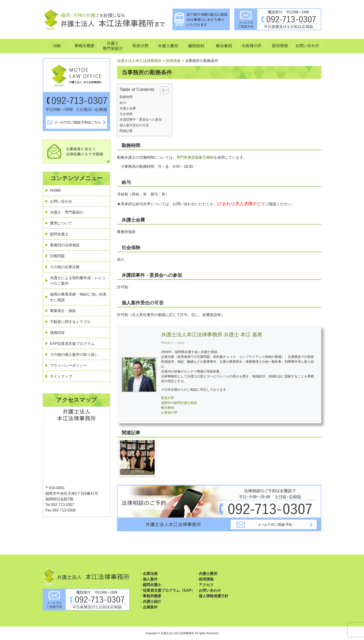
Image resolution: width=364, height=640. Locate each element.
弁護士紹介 (152, 602)
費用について (61, 223)
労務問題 (57, 256)
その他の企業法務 (65, 267)
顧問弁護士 (59, 234)
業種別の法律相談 (65, 245)
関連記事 (126, 131)
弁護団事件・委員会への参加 (141, 119)
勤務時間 (126, 97)
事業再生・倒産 (63, 311)
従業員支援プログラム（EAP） (169, 590)
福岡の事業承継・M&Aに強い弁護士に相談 (78, 297)
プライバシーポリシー (68, 365)
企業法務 (150, 574)
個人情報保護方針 (214, 596)
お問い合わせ (61, 201)
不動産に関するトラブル (70, 322)
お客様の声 (169, 412)
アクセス (206, 585)
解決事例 (168, 408)
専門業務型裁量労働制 (195, 157)
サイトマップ (61, 376)
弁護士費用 (208, 574)
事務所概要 (152, 596)
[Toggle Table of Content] (162, 90)
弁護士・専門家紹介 (67, 212)
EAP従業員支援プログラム (72, 344)
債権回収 (57, 333)
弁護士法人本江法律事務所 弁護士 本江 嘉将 (212, 335)
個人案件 (150, 579)
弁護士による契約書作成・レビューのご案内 (78, 281)
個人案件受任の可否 (134, 125)
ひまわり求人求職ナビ (239, 204)
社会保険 (126, 114)
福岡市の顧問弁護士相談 (179, 403)
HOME (55, 190)
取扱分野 (168, 398)
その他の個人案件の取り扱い (74, 355)
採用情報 (206, 579)
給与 (123, 103)
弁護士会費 (128, 108)
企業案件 (150, 607)
